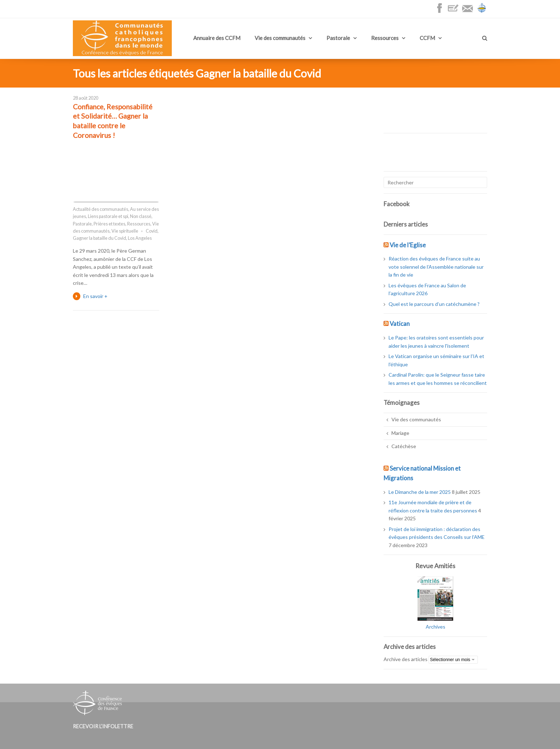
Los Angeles (140, 238)
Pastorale (338, 38)
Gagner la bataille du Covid (99, 238)
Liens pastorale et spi (108, 216)
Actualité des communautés (101, 209)
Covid (152, 231)
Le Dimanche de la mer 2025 (420, 492)
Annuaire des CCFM (217, 38)
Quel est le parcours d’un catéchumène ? (434, 304)
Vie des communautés (280, 38)
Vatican (400, 324)
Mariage (400, 433)
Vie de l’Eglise (408, 245)
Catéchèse (404, 446)
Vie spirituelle (125, 231)
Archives (436, 627)
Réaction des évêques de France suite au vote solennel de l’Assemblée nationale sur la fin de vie (436, 267)
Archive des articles (406, 659)
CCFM (427, 38)
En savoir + (95, 296)
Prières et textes (109, 224)
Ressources (385, 38)
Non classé (141, 216)
